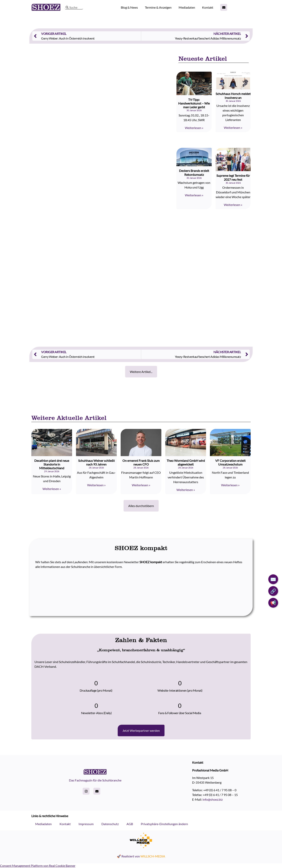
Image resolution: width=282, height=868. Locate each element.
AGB (130, 824)
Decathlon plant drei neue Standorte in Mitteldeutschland (52, 464)
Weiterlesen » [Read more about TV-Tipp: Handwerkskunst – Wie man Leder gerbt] (194, 128)
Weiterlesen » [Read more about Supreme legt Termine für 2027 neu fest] (233, 205)
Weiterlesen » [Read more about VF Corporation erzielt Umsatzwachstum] (230, 485)
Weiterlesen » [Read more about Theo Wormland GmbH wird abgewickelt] (186, 490)
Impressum (86, 824)
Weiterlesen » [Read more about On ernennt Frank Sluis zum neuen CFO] (141, 485)
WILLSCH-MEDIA (153, 856)
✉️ (273, 579)
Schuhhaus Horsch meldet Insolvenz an (233, 96)
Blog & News (129, 7)
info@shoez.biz (213, 799)
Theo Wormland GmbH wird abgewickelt (186, 462)
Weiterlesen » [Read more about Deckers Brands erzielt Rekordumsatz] (194, 195)
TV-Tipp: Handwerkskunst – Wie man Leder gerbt (194, 103)
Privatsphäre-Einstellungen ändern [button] (164, 824)
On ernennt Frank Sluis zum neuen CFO (141, 462)
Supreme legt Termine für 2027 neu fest (233, 177)
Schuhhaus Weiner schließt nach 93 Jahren (96, 462)
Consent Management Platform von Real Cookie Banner (38, 866)
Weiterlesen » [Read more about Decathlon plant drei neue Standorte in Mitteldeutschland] (52, 489)
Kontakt (208, 7)
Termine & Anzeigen (158, 7)
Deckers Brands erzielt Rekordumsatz (194, 172)
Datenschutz (110, 824)
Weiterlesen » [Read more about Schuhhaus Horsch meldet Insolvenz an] (233, 128)
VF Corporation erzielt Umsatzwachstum (230, 462)
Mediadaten (187, 7)
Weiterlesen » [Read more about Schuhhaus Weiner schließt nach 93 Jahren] (96, 485)
